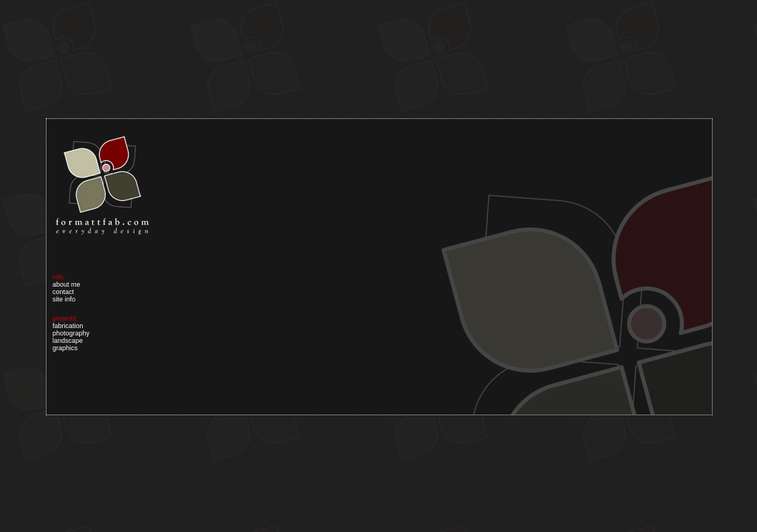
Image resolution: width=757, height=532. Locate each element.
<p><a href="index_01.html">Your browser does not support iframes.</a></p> (379, 267)
